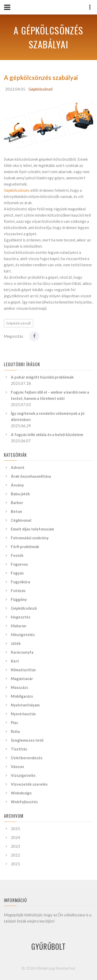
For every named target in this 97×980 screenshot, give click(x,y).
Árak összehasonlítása (31, 476)
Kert (15, 661)
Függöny (19, 599)
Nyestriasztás (23, 714)
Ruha (15, 731)
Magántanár (22, 679)
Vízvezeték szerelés (29, 784)
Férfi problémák (25, 547)
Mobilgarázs (22, 696)
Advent (18, 467)
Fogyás (17, 573)
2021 (15, 864)
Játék (16, 643)
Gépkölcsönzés (17, 190)
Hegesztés (21, 617)
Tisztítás (19, 749)
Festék (17, 555)
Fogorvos (19, 564)
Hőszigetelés (23, 635)
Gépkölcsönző (41, 89)
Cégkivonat (21, 520)
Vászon (17, 767)
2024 (15, 837)
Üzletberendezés (27, 758)
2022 (15, 855)
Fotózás (18, 591)
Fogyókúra (20, 582)
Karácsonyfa (22, 652)
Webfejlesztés (24, 802)
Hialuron (19, 626)
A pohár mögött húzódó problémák (42, 377)
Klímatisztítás (23, 670)
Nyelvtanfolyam (25, 705)
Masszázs (19, 687)
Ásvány (17, 485)
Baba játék (20, 494)
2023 (15, 846)
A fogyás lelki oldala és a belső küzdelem (47, 434)
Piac (15, 723)
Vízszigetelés (23, 775)
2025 (15, 829)
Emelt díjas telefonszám (32, 529)
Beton (16, 511)
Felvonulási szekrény (30, 538)
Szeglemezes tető (27, 740)
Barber (17, 503)
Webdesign (21, 793)
